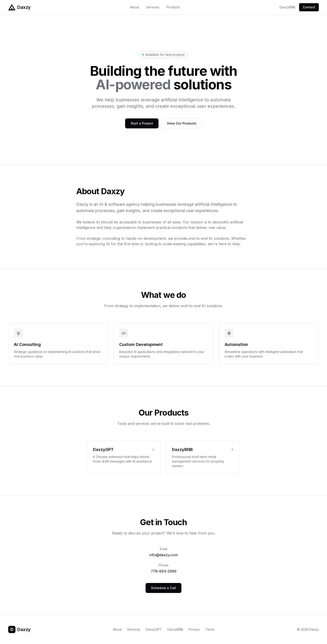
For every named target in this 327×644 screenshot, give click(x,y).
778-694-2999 (164, 571)
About (135, 7)
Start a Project (142, 123)
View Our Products (182, 123)
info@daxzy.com (164, 555)
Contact (309, 7)
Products (173, 7)
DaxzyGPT (154, 629)
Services (153, 7)
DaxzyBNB (287, 7)
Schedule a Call (163, 588)
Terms (210, 629)
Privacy (194, 629)
